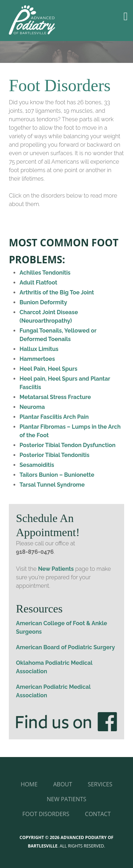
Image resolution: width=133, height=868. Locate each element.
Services (100, 784)
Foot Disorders (46, 814)
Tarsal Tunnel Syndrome (52, 485)
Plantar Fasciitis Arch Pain (54, 417)
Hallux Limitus (39, 349)
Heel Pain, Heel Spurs (48, 369)
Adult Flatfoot (38, 283)
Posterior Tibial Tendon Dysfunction (68, 445)
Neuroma (32, 407)
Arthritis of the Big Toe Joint (57, 292)
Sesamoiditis (37, 465)
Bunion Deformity (43, 302)
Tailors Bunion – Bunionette (57, 475)
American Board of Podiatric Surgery (65, 647)
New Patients (56, 569)
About (63, 784)
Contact (98, 814)
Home (29, 784)
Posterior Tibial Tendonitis (54, 455)
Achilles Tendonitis (45, 273)
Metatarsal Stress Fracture (55, 397)
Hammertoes (37, 359)
